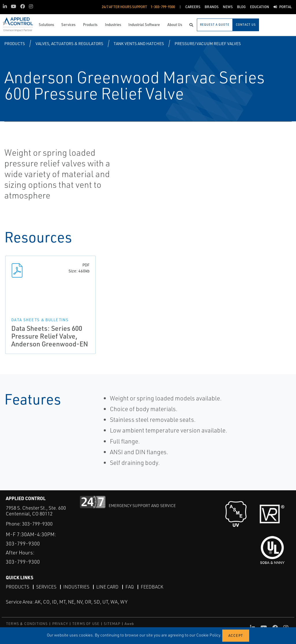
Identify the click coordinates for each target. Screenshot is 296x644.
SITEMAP (112, 624)
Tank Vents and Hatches (139, 43)
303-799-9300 (37, 524)
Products (15, 43)
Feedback (152, 587)
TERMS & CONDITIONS (27, 624)
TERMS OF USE (86, 624)
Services (46, 587)
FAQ (130, 587)
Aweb (129, 624)
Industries (76, 587)
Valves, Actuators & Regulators (69, 43)
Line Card (107, 587)
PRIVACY (60, 624)
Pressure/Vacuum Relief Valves (208, 43)
